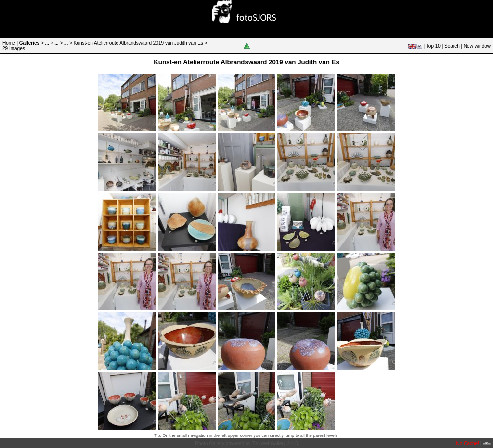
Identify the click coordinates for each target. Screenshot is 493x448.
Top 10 (433, 46)
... (47, 43)
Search (452, 46)
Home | (10, 43)
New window (477, 46)
